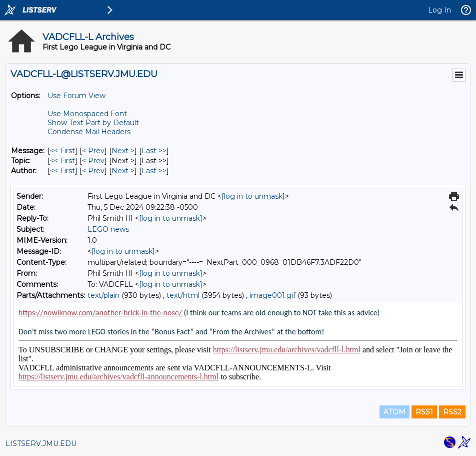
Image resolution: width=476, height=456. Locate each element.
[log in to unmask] (253, 196)
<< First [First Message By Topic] (62, 161)
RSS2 (452, 412)
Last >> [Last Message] (154, 151)
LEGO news (108, 229)
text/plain (103, 295)
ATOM (394, 412)
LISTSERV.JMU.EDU (41, 443)
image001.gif (272, 295)
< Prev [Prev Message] (93, 151)
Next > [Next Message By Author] (123, 171)
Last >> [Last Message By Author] (154, 171)
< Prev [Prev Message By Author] (93, 171)
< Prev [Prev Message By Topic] (93, 161)
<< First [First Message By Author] (62, 171)
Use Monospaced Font (87, 114)
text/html (183, 295)
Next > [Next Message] (123, 151)
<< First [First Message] (62, 151)
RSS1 (424, 412)
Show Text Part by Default (93, 123)
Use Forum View (76, 96)
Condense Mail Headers (89, 132)
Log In (439, 10)
